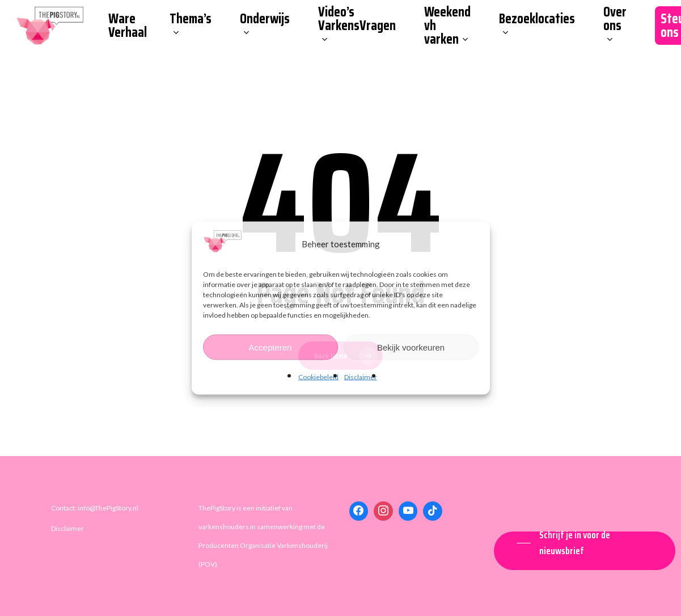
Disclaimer (361, 377)
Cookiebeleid (318, 377)
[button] (585, 543)
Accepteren (270, 347)
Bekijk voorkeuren (411, 347)
